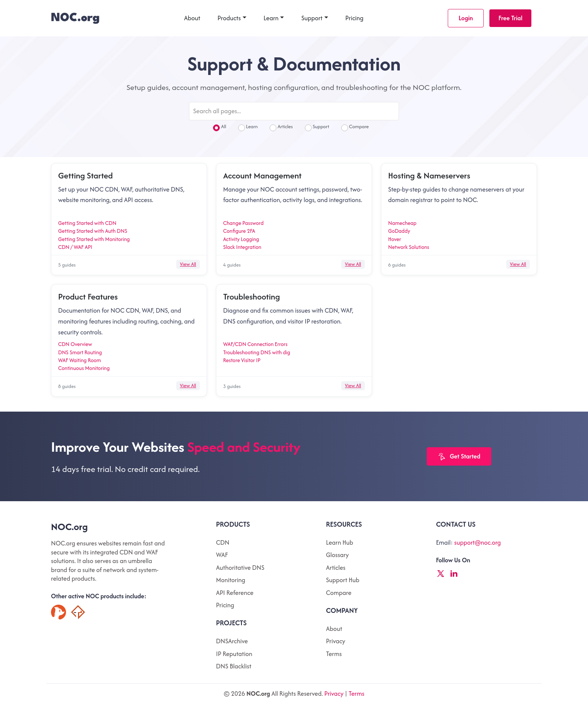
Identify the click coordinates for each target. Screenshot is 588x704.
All (220, 127)
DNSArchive (232, 641)
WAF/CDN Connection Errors (255, 344)
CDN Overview (75, 344)
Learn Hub (339, 542)
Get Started (459, 457)
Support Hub (343, 580)
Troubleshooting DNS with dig (257, 352)
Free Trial (510, 18)
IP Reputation (234, 654)
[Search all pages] (294, 111)
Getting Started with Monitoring (94, 239)
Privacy (335, 641)
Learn (271, 18)
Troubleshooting (251, 297)
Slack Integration (242, 247)
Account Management (262, 175)
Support (312, 18)
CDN (223, 542)
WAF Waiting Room (79, 360)
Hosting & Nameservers (429, 175)
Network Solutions (409, 247)
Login (466, 18)
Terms (334, 654)
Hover (395, 239)
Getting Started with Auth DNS (93, 231)
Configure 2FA (239, 231)
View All (188, 264)
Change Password (243, 223)
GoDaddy (399, 231)
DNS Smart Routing (80, 352)
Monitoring (231, 580)
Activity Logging (241, 239)
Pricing (355, 18)
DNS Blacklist (234, 666)
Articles (281, 127)
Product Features (88, 297)
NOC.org (69, 527)
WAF (222, 555)
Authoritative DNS (240, 568)
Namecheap (402, 223)
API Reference (235, 593)
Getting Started (85, 175)
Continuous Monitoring (84, 368)
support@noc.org (477, 542)
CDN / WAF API (75, 247)
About (192, 18)
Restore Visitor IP (242, 360)
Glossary (337, 555)
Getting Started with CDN (87, 223)
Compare (355, 127)
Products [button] (229, 18)
